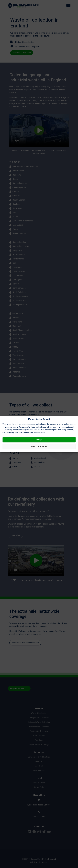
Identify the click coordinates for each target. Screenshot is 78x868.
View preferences (39, 446)
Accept (39, 440)
